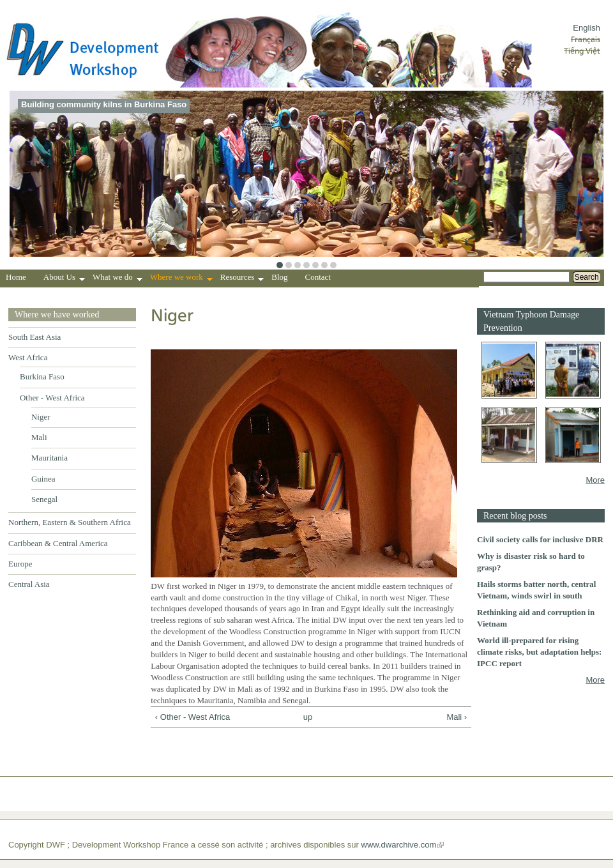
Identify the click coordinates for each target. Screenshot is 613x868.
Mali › (457, 717)
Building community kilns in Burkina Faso (104, 104)
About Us (64, 278)
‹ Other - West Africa (193, 717)
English (587, 28)
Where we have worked (57, 315)
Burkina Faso (42, 377)
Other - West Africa (52, 398)
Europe (20, 564)
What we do (117, 278)
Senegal (44, 499)
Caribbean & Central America (58, 543)
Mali (39, 437)
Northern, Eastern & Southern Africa (70, 522)
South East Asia (34, 337)
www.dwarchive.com (399, 845)
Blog (279, 277)
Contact (318, 277)
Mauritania (49, 458)
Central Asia (29, 584)
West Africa (28, 357)
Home (16, 277)
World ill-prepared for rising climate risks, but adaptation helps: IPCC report (539, 652)
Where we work (181, 278)
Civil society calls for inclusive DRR (540, 539)
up (308, 717)
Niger (41, 417)
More (595, 480)
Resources (242, 278)
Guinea (43, 479)
